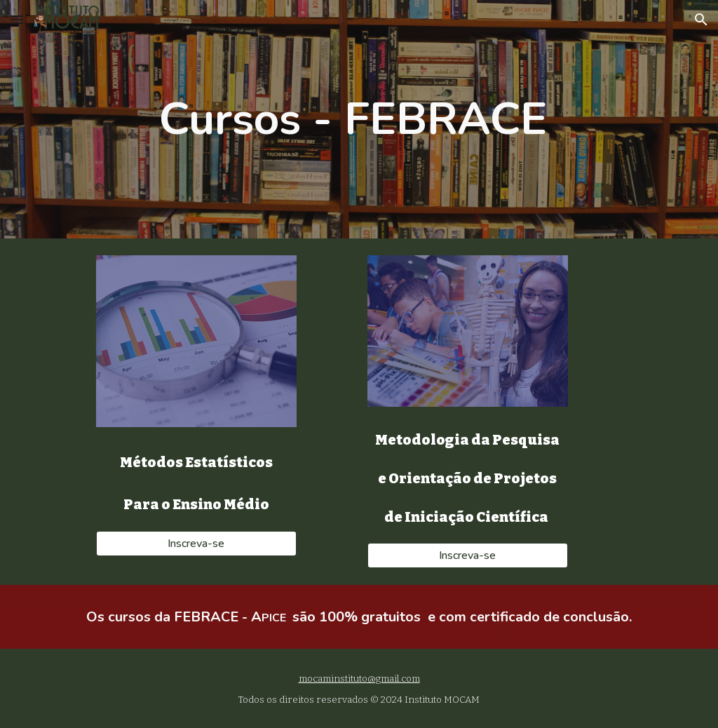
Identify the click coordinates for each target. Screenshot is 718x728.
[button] (17, 19)
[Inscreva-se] (196, 544)
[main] (359, 120)
